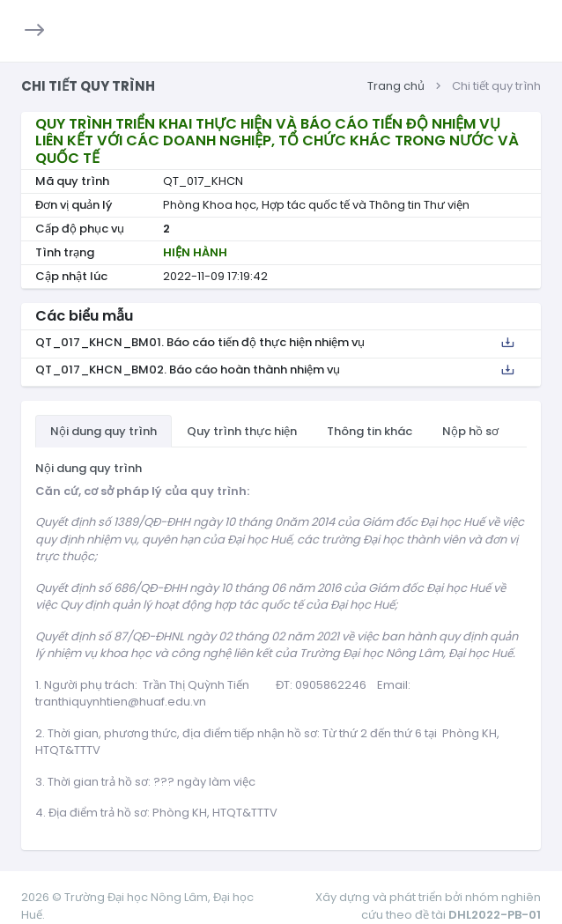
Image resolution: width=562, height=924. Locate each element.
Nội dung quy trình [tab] (104, 431)
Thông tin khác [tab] (370, 431)
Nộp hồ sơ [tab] (470, 431)
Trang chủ (396, 86)
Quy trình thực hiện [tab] (242, 431)
